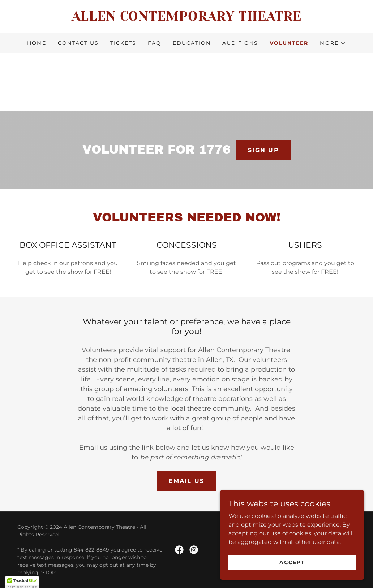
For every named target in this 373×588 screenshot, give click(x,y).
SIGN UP (263, 150)
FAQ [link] (155, 43)
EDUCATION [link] (192, 43)
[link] (186, 19)
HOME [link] (37, 43)
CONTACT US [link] (78, 43)
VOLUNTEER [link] (289, 43)
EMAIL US (186, 481)
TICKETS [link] (123, 43)
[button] (333, 43)
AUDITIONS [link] (240, 43)
